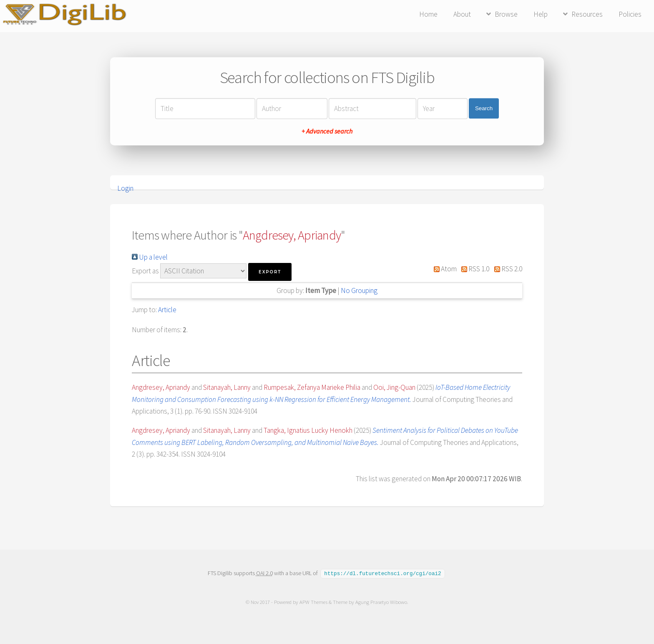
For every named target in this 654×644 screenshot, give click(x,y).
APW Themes (313, 602)
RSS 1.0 (474, 269)
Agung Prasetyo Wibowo (381, 602)
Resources (587, 14)
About (462, 14)
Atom (443, 269)
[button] (270, 272)
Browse (506, 14)
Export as (145, 271)
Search (484, 108)
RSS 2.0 (506, 269)
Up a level (150, 257)
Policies (630, 14)
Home (428, 14)
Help (541, 14)
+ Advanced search (327, 131)
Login (125, 188)
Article (167, 310)
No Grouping (359, 290)
